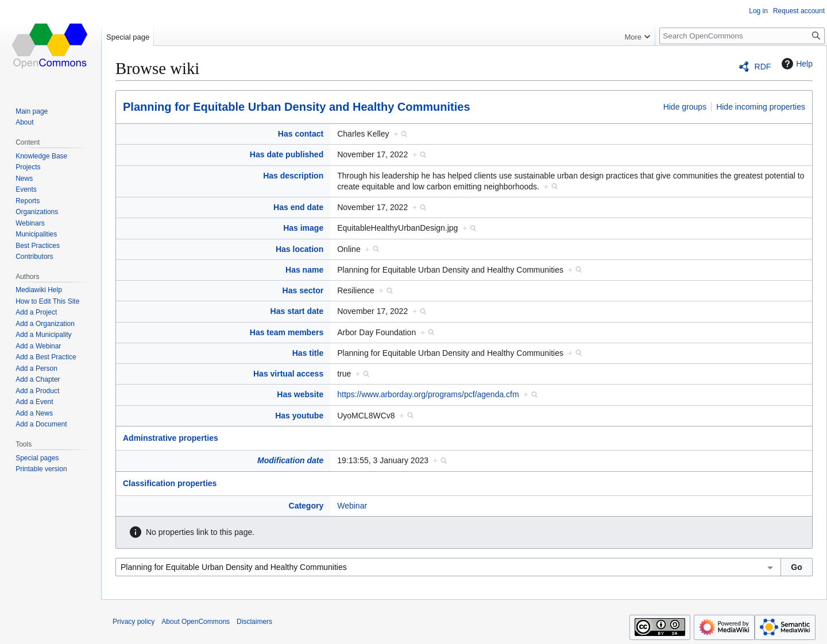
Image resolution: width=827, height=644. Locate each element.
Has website (300, 394)
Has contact (301, 134)
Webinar (352, 506)
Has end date (298, 207)
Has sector (303, 290)
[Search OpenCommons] (742, 36)
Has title (308, 353)
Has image (303, 228)
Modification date (290, 460)
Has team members (287, 332)
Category (306, 506)
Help (796, 64)
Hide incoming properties (761, 107)
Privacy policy (134, 622)
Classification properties (170, 483)
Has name (304, 270)
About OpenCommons (196, 622)
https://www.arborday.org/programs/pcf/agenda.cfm (428, 394)
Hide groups (685, 107)
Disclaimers (254, 622)
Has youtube (299, 416)
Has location (300, 249)
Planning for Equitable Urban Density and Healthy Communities (297, 107)
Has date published (287, 154)
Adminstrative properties (171, 438)
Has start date (297, 311)
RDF (763, 67)
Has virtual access (288, 374)
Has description (293, 176)
